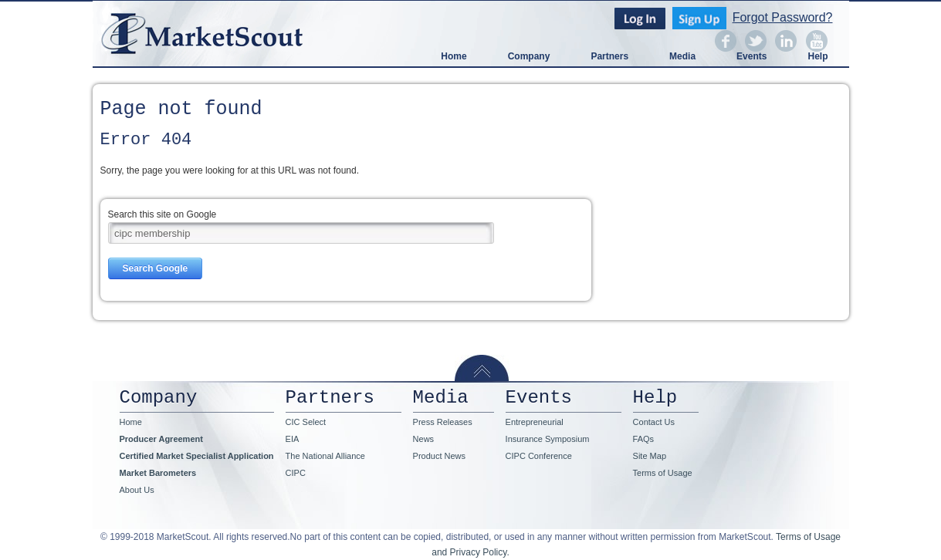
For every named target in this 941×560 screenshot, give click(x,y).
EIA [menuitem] (293, 439)
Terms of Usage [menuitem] (663, 473)
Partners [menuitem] (609, 56)
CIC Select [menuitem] (306, 422)
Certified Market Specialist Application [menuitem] (197, 456)
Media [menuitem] (682, 56)
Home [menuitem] (454, 56)
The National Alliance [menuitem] (325, 456)
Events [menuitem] (751, 56)
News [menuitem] (424, 439)
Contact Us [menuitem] (654, 422)
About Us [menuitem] (137, 490)
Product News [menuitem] (439, 456)
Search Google (156, 268)
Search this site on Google (162, 214)
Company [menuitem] (529, 56)
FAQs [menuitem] (644, 439)
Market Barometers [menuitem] (158, 473)
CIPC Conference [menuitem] (539, 456)
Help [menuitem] (817, 56)
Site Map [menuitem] (650, 456)
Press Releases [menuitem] (443, 422)
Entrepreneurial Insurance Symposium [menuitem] (548, 430)
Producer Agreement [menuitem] (161, 439)
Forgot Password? (783, 18)
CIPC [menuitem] (296, 473)
